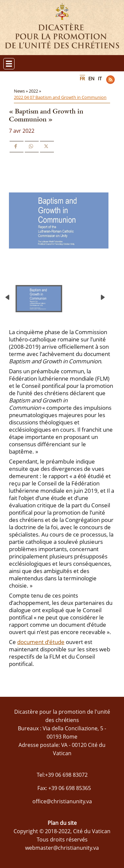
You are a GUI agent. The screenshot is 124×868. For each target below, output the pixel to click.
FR (82, 78)
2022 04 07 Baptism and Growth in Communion (60, 97)
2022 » (35, 91)
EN (91, 78)
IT (100, 78)
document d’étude (41, 642)
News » (21, 91)
